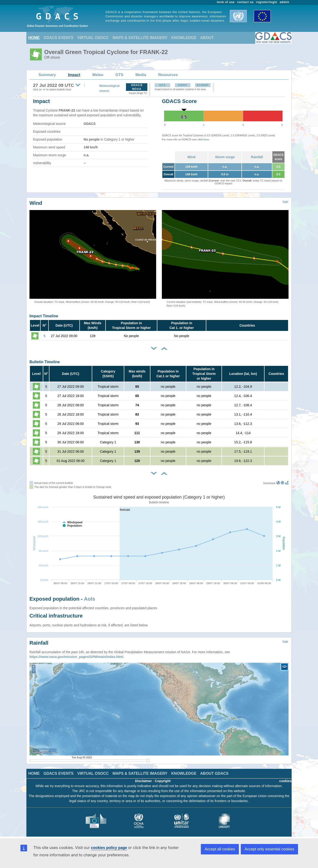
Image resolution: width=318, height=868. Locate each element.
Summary (47, 75)
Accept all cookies (220, 849)
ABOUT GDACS (214, 773)
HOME (34, 38)
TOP (285, 202)
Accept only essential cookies (269, 849)
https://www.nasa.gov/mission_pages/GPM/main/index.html (76, 657)
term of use (226, 2)
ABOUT (207, 38)
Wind (191, 157)
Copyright (163, 781)
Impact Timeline (44, 316)
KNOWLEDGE (184, 38)
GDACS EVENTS (58, 38)
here (206, 139)
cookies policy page (109, 848)
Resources (168, 75)
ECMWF (203, 85)
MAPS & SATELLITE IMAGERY (140, 38)
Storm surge (225, 157)
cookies (285, 781)
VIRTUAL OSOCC (93, 38)
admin (284, 2)
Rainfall (257, 157)
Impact (74, 75)
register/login (267, 2)
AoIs (90, 599)
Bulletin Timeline (45, 362)
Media (141, 75)
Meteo (98, 75)
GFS (162, 85)
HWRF (183, 85)
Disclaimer (143, 781)
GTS (119, 75)
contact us (246, 2)
